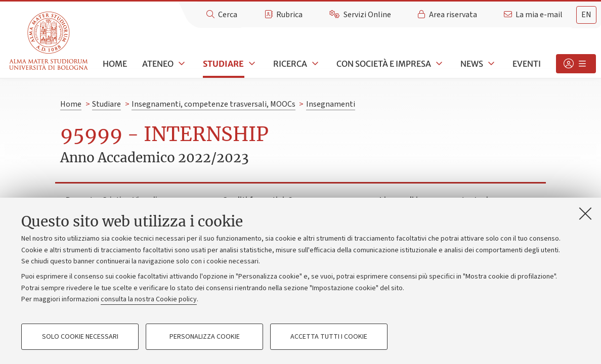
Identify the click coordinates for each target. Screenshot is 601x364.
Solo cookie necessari (80, 337)
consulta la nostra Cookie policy (149, 299)
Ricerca (290, 64)
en (586, 15)
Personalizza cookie (205, 337)
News (472, 64)
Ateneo (158, 64)
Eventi (527, 64)
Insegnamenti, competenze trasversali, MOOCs (213, 104)
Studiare (223, 64)
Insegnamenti (331, 104)
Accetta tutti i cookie (329, 337)
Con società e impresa (384, 64)
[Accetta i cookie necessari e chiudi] (585, 213)
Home (115, 64)
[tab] (586, 15)
